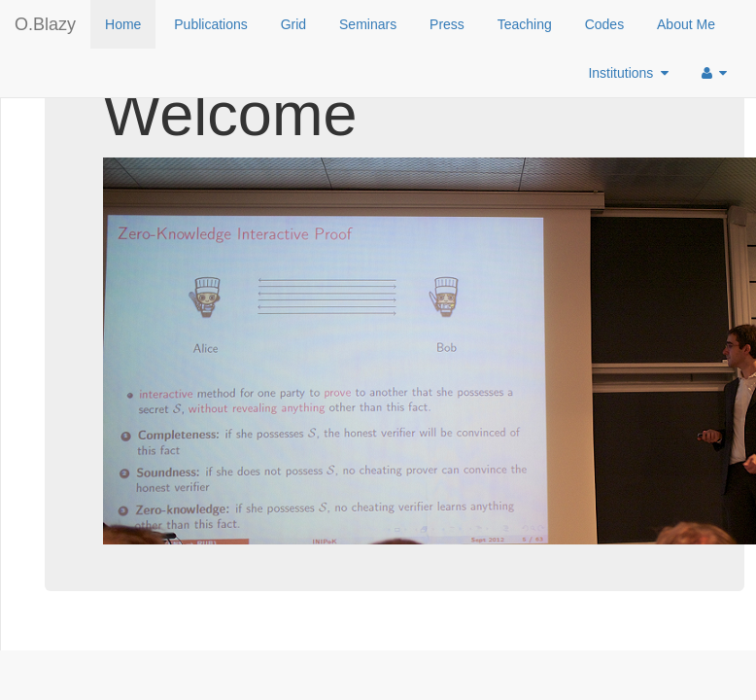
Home (123, 24)
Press (447, 24)
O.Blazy (45, 24)
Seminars (368, 24)
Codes (604, 24)
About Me (686, 24)
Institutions (628, 73)
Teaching (525, 24)
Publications (211, 24)
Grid (293, 24)
